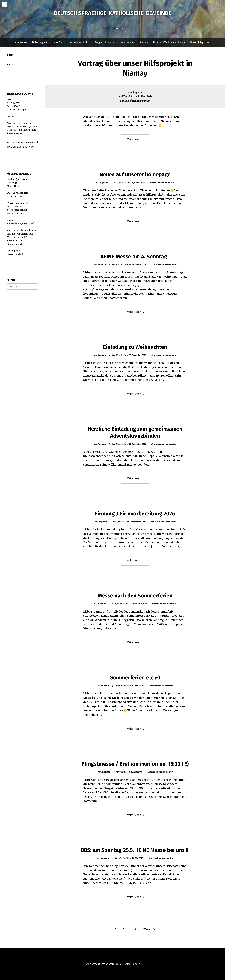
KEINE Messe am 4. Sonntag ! (135, 257)
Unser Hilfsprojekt (200, 42)
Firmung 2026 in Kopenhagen (169, 42)
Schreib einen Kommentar (135, 101)
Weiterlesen (138, 141)
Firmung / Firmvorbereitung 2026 (135, 514)
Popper (136, 964)
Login (10, 65)
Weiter (147, 929)
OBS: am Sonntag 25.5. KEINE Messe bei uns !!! (135, 850)
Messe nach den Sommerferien (135, 596)
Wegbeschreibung (105, 42)
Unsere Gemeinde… (79, 42)
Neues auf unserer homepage (135, 174)
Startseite (21, 42)
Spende (144, 42)
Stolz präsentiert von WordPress (103, 964)
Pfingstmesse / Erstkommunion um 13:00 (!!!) (135, 764)
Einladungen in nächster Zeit (48, 42)
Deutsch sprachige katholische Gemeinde (113, 13)
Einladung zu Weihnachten (135, 347)
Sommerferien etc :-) (135, 678)
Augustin (137, 92)
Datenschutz (127, 42)
